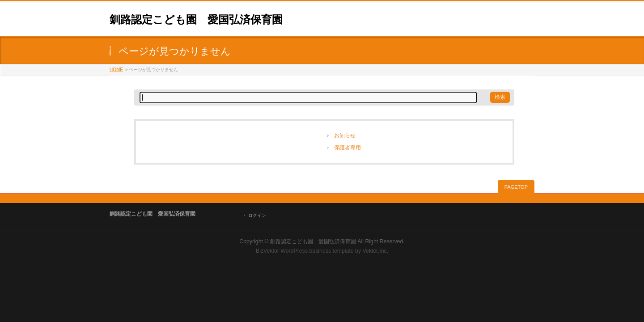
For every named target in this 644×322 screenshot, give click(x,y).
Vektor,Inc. (376, 251)
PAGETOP (516, 187)
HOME (116, 70)
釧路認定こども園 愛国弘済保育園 (196, 19)
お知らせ (345, 136)
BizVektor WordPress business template (305, 251)
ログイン (257, 215)
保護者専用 (347, 148)
